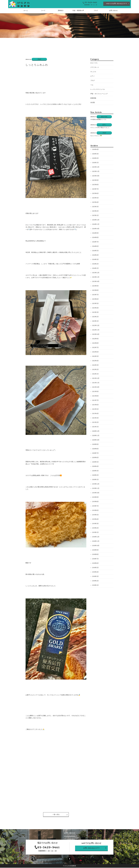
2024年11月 (96, 225)
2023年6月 (95, 299)
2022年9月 (95, 339)
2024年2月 (95, 264)
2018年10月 (96, 546)
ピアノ (93, 76)
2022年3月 (95, 365)
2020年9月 (95, 445)
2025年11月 (96, 172)
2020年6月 (95, 458)
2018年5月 (95, 568)
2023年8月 (95, 291)
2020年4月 (95, 467)
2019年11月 (96, 489)
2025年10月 (96, 176)
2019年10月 (96, 493)
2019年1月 (95, 533)
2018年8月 (95, 555)
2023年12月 (96, 273)
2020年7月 (95, 453)
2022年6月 (95, 352)
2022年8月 (95, 343)
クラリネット (95, 68)
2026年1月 (95, 163)
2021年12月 (96, 379)
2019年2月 (95, 528)
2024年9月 (95, 233)
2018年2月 (95, 581)
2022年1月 (95, 374)
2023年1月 (95, 321)
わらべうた (94, 63)
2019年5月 (95, 515)
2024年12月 (96, 220)
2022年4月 (95, 361)
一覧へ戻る (56, 815)
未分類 (93, 103)
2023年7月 (95, 295)
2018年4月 (95, 572)
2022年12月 (96, 326)
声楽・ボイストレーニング (99, 94)
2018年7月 (95, 559)
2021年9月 (95, 392)
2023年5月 (95, 304)
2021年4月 (95, 414)
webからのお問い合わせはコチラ (117, 4)
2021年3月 (95, 418)
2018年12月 (96, 537)
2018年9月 (95, 550)
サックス (93, 72)
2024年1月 (95, 269)
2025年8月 (95, 185)
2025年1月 (95, 216)
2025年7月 (95, 189)
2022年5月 (95, 357)
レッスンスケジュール (98, 90)
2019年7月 (95, 506)
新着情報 (93, 98)
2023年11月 (96, 277)
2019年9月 (95, 497)
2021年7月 (95, 401)
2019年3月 (95, 524)
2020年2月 (95, 475)
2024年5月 (95, 251)
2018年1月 (95, 586)
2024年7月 (95, 242)
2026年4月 (95, 150)
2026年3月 (95, 154)
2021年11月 (96, 383)
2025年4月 (95, 203)
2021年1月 (95, 427)
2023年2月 (95, 317)
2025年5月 (95, 198)
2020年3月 (95, 471)
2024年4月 (95, 255)
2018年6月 (95, 563)
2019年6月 (95, 511)
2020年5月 (95, 462)
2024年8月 (95, 238)
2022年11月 (96, 330)
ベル (92, 85)
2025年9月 (95, 181)
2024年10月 (96, 229)
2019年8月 (95, 502)
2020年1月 (95, 480)
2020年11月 (96, 436)
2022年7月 (95, 348)
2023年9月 (95, 286)
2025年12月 (96, 167)
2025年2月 (95, 211)
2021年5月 (95, 409)
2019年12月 (96, 484)
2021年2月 (95, 423)
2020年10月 (96, 440)
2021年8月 (95, 396)
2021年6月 (95, 405)
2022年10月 (96, 335)
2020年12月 (96, 431)
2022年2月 (95, 370)
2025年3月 (95, 207)
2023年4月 (95, 308)
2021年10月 (96, 387)
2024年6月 (95, 247)
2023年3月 (95, 313)
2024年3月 (95, 260)
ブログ (93, 81)
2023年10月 (96, 282)
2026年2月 (95, 159)
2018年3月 (95, 577)
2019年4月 (95, 519)
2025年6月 (95, 194)
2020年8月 (95, 449)
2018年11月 (96, 541)
